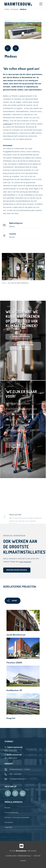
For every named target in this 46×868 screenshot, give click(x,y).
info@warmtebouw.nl (18, 779)
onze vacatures (25, 562)
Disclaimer (9, 822)
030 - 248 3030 (16, 774)
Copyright (8, 827)
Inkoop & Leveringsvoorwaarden (17, 817)
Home (7, 9)
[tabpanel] (23, 29)
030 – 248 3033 (11, 750)
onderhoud (7, 124)
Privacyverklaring (11, 813)
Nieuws (7, 808)
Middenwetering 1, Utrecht (20, 769)
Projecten (15, 9)
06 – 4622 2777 (11, 758)
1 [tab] (23, 33)
